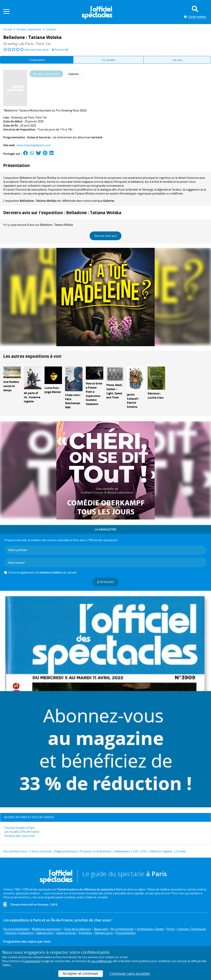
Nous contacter (42, 851)
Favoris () (60, 50)
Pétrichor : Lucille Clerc (156, 396)
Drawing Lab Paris (23, 117)
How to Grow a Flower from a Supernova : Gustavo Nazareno (94, 394)
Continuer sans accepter (130, 973)
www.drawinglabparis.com (34, 145)
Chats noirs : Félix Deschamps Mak (73, 401)
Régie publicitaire (66, 851)
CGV (136, 851)
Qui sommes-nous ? (16, 851)
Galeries (109, 201)
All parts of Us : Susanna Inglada (32, 397)
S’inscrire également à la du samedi (42, 572)
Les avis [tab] (177, 60)
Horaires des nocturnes (19, 836)
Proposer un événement (96, 851)
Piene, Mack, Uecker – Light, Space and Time (114, 391)
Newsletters (122, 851)
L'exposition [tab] (37, 60)
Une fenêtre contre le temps (11, 386)
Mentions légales (161, 851)
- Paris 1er (27, 44)
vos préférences (101, 961)
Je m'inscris (105, 582)
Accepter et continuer (81, 973)
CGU (144, 851)
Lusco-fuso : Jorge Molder (53, 390)
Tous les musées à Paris (19, 828)
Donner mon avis (105, 236)
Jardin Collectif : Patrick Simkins (133, 401)
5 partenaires (32, 961)
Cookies (181, 851)
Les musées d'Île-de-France (22, 832)
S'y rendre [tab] (109, 60)
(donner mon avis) (37, 50)
